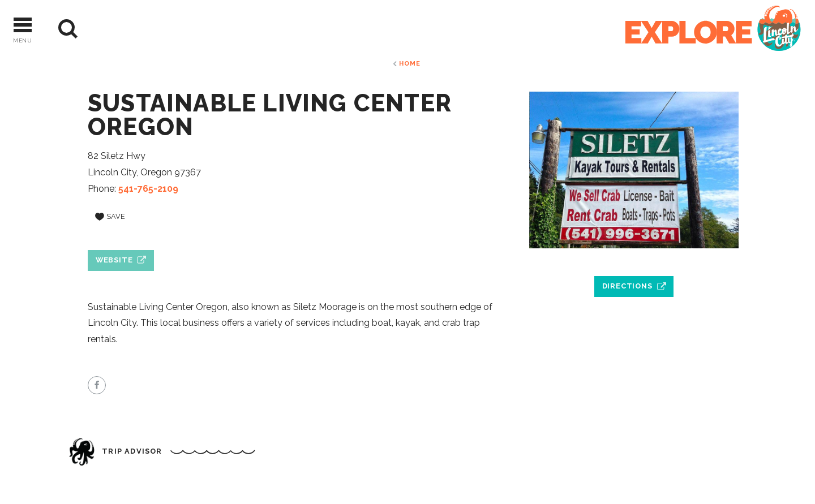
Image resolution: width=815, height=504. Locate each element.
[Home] (713, 29)
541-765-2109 (148, 189)
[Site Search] (68, 29)
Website (114, 260)
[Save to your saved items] (110, 217)
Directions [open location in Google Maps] (627, 286)
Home (409, 63)
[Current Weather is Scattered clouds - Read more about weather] (113, 29)
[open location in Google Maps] (634, 260)
